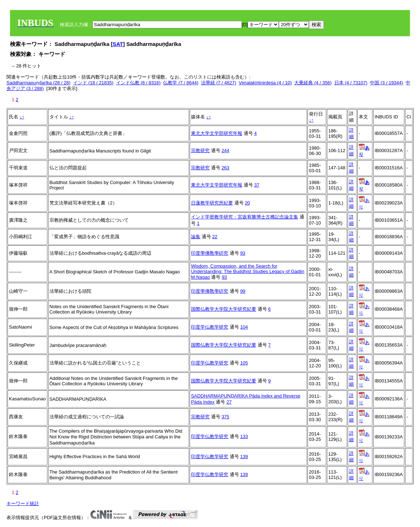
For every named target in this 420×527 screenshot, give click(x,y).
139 (244, 457)
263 (225, 168)
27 (229, 402)
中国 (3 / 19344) (386, 83)
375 (225, 417)
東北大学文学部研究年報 (217, 133)
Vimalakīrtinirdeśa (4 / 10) (265, 83)
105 (244, 363)
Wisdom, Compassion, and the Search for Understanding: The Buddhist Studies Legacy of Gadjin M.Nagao (248, 272)
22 (215, 237)
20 (247, 203)
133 (244, 436)
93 (243, 253)
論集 (196, 237)
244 (225, 150)
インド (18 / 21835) (93, 83)
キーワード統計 (23, 504)
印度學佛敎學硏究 (210, 253)
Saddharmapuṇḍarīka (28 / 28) (39, 83)
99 (243, 291)
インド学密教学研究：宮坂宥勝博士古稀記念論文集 (245, 217)
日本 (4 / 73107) (351, 83)
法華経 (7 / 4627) (219, 83)
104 (244, 327)
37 (257, 185)
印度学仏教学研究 (210, 327)
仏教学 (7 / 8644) (181, 83)
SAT (118, 44)
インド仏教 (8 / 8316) (138, 83)
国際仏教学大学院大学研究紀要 (224, 309)
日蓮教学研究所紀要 (212, 203)
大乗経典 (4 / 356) (313, 83)
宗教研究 (200, 150)
